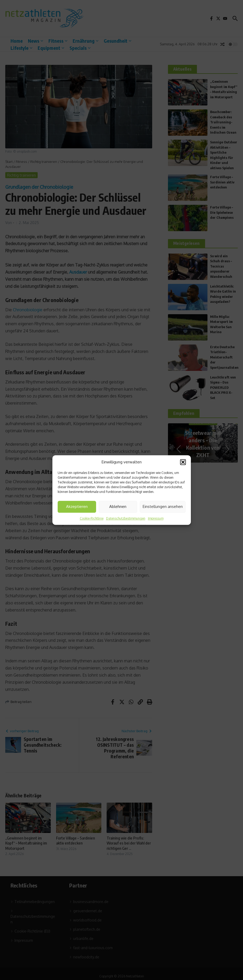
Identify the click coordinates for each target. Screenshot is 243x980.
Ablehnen (118, 506)
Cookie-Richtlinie (92, 518)
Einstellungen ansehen (163, 506)
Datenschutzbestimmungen (126, 518)
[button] (183, 462)
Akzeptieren (77, 506)
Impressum (156, 518)
